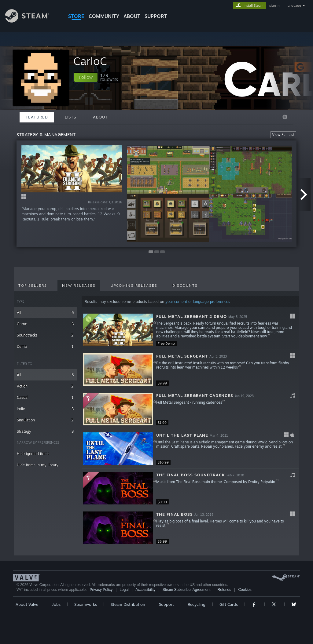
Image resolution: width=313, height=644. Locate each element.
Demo (45, 346)
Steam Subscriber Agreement (187, 590)
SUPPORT (156, 16)
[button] (86, 77)
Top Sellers (33, 286)
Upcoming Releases (134, 286)
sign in (274, 5)
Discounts (185, 286)
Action (45, 386)
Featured (37, 117)
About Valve (27, 604)
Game (45, 324)
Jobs (56, 604)
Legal (124, 590)
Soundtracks (45, 335)
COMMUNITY (104, 16)
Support (166, 604)
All (45, 313)
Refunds (225, 590)
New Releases (79, 286)
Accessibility (145, 590)
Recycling (197, 604)
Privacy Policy (101, 590)
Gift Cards (229, 604)
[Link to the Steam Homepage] (32, 21)
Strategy (45, 431)
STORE (76, 16)
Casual (45, 397)
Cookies (245, 590)
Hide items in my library (38, 465)
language (294, 5)
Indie (45, 409)
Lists (70, 117)
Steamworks (86, 604)
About (132, 16)
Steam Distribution (128, 604)
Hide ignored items (33, 454)
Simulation (45, 420)
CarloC (90, 61)
